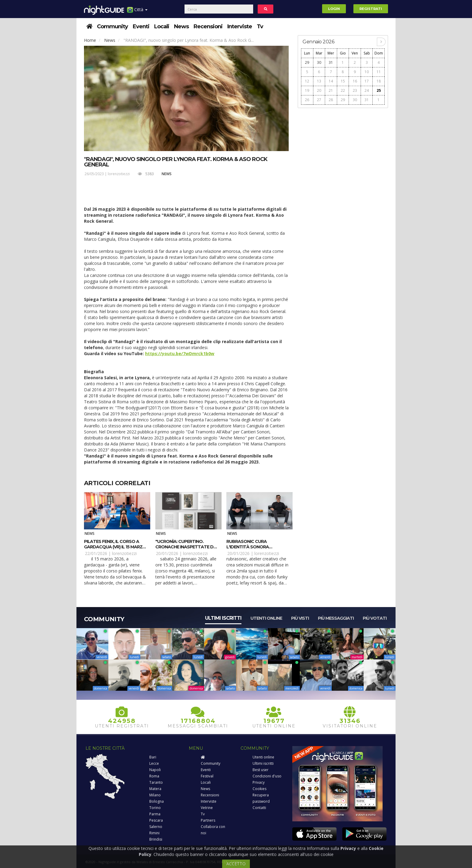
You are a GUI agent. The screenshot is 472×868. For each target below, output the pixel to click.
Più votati (375, 618)
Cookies (259, 789)
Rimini (154, 833)
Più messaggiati (336, 618)
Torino (155, 808)
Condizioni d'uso (267, 776)
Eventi (141, 26)
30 (319, 62)
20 (319, 90)
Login (334, 9)
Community (112, 26)
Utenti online (266, 618)
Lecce (154, 763)
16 (355, 81)
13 (319, 81)
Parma (155, 814)
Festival (207, 776)
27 (319, 100)
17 (367, 81)
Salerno (156, 827)
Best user (261, 770)
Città (137, 12)
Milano (155, 795)
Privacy (259, 782)
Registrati (371, 9)
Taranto (156, 782)
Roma (154, 776)
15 (343, 81)
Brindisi (156, 839)
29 (307, 62)
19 (307, 90)
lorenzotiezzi (119, 174)
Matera (155, 789)
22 (343, 90)
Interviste (240, 26)
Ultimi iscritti (223, 618)
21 (331, 90)
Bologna (157, 801)
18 (379, 81)
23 (355, 90)
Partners (208, 820)
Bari (153, 757)
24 (367, 90)
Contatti (259, 808)
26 (307, 100)
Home (90, 40)
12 (307, 81)
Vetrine (207, 808)
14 (331, 81)
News (181, 26)
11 (379, 72)
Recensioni (208, 26)
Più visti (300, 618)
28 (331, 100)
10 (367, 72)
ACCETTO (236, 864)
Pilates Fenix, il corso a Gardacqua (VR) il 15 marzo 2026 (115, 547)
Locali (162, 26)
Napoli (155, 770)
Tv (260, 26)
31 (331, 62)
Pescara (156, 820)
